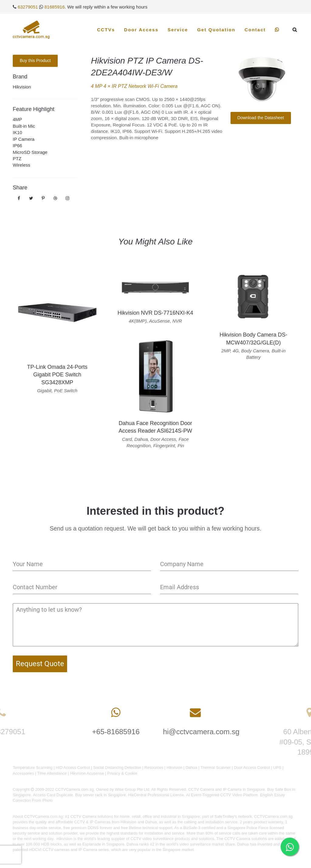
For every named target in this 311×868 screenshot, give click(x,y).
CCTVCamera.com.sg (44, 816)
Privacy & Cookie (122, 773)
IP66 (17, 145)
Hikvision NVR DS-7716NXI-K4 (155, 313)
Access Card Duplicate (53, 795)
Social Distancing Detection (117, 768)
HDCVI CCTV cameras (49, 850)
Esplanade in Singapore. (104, 844)
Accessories (23, 773)
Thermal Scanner (216, 768)
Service (178, 30)
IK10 (17, 132)
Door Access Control (252, 768)
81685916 (55, 7)
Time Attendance (52, 773)
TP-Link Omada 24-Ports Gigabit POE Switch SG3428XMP (57, 375)
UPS (277, 768)
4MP (17, 119)
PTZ (17, 159)
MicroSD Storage (30, 152)
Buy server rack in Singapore (100, 795)
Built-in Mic (24, 126)
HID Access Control (73, 768)
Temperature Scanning (33, 768)
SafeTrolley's (226, 816)
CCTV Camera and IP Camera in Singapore (226, 789)
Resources (154, 768)
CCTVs (106, 30)
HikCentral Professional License (156, 795)
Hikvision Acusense (87, 773)
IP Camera (24, 139)
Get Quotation (216, 30)
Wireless (22, 165)
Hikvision (22, 87)
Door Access (141, 30)
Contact (255, 30)
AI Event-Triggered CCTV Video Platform (222, 795)
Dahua (191, 768)
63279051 (28, 7)
